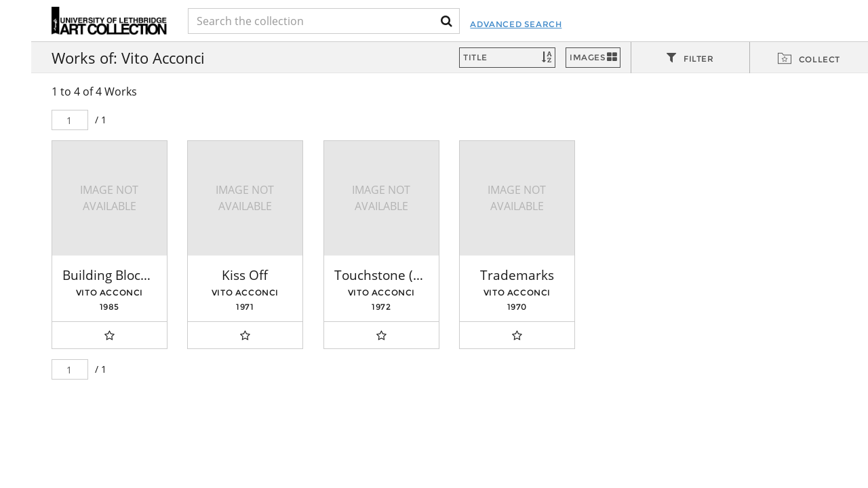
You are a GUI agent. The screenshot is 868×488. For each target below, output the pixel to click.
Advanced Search (516, 24)
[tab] (690, 58)
